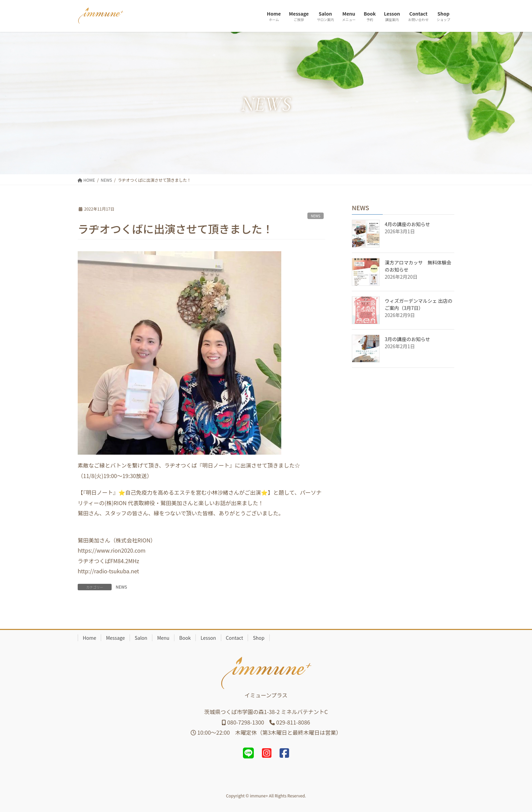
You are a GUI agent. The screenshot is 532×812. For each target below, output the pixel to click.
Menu (163, 638)
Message (115, 638)
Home (89, 638)
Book (185, 638)
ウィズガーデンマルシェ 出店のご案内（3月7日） (419, 304)
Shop (259, 638)
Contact (235, 638)
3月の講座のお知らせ (407, 339)
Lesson (208, 638)
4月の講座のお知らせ (407, 224)
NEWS (316, 216)
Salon (141, 638)
